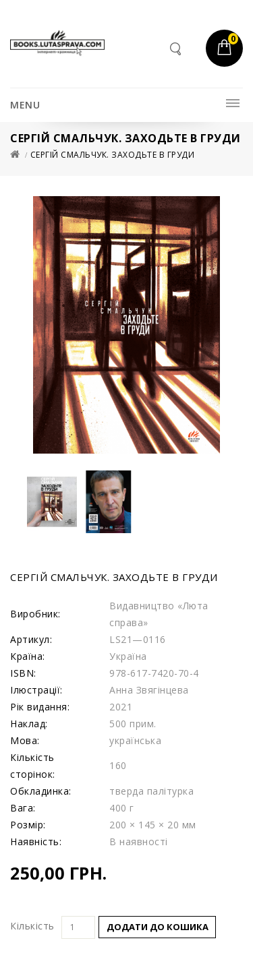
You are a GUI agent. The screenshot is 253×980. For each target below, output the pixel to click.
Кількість (32, 926)
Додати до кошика (158, 927)
